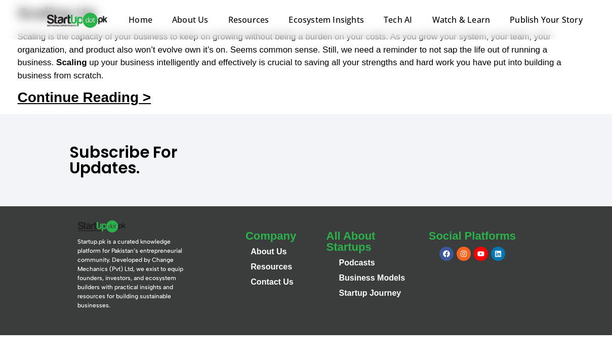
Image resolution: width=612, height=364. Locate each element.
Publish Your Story (546, 20)
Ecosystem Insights (326, 20)
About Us (190, 20)
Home (140, 20)
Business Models (372, 278)
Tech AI (398, 20)
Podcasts (357, 263)
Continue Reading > (85, 97)
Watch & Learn (461, 20)
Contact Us (272, 282)
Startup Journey (370, 293)
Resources (249, 20)
